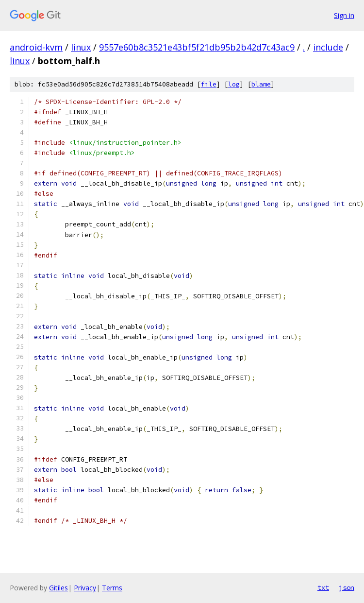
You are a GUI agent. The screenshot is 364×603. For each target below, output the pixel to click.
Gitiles (58, 588)
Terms (112, 588)
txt (323, 587)
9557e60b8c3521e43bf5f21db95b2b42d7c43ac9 (197, 47)
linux (81, 47)
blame (261, 84)
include (328, 47)
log (234, 84)
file (209, 84)
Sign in (344, 15)
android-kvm (36, 47)
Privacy (85, 588)
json (347, 587)
